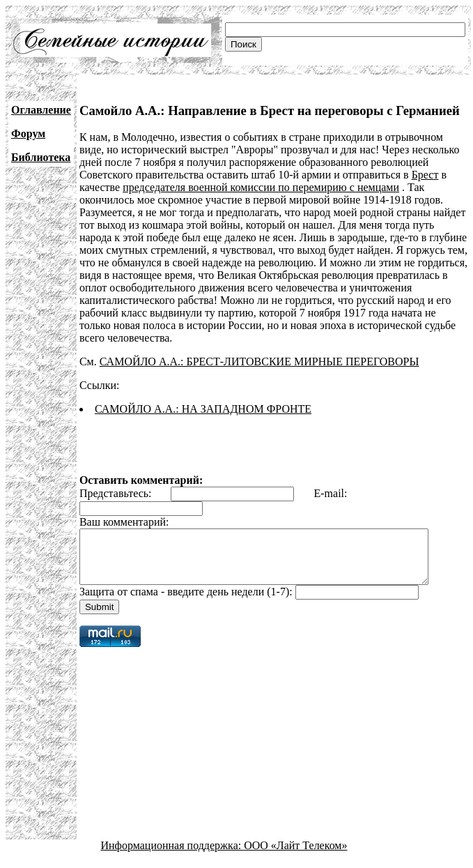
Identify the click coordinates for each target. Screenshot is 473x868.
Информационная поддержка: (173, 856)
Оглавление (41, 110)
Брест (425, 175)
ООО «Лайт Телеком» (295, 856)
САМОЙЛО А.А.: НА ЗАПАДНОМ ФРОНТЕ (203, 409)
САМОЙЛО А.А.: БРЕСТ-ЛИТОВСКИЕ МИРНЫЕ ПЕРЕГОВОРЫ (259, 361)
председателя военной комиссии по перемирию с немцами (261, 187)
